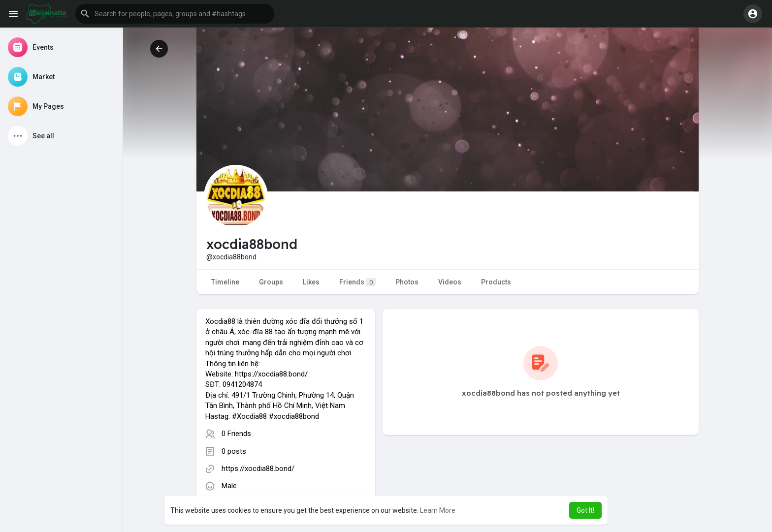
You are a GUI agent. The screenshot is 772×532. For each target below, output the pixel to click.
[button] (175, 14)
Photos (407, 282)
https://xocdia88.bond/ (258, 469)
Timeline (225, 282)
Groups (271, 282)
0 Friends (236, 434)
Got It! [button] (585, 510)
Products (496, 282)
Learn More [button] (438, 510)
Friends (357, 282)
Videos (450, 282)
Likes (311, 282)
